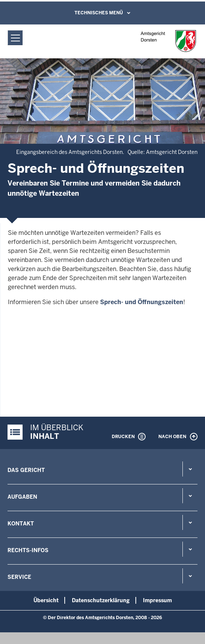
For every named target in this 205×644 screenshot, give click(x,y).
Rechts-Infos (28, 550)
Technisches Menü (99, 13)
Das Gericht (26, 470)
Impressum (157, 600)
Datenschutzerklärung (101, 600)
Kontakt (21, 524)
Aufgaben (22, 497)
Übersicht (46, 600)
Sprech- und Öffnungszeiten (142, 302)
